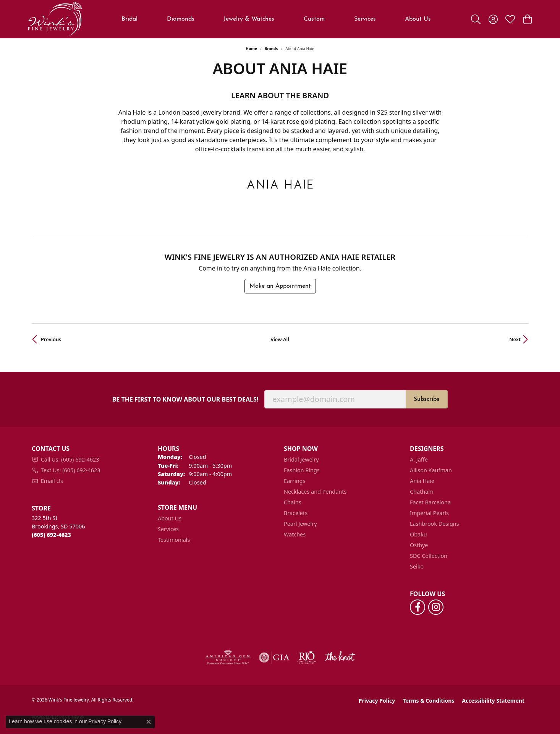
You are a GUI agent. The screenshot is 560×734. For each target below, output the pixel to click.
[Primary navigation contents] (276, 19)
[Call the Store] (51, 535)
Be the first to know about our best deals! (185, 399)
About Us (170, 518)
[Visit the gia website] (274, 658)
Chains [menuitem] (293, 502)
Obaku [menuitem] (418, 534)
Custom (314, 19)
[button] (476, 19)
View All (280, 339)
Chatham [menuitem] (422, 492)
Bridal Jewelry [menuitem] (301, 459)
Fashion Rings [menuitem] (302, 470)
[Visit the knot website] (340, 658)
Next (515, 339)
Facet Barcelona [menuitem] (430, 502)
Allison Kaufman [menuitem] (431, 470)
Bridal (129, 19)
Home (251, 49)
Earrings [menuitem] (295, 481)
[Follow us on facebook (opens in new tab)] (418, 607)
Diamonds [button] (181, 19)
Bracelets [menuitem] (296, 513)
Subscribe (427, 399)
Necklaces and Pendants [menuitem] (315, 492)
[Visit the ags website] (228, 658)
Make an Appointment (280, 286)
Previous (51, 339)
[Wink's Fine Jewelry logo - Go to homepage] (55, 19)
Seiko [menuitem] (417, 566)
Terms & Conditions (428, 701)
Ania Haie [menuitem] (422, 481)
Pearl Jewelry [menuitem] (300, 524)
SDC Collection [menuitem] (429, 556)
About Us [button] (418, 19)
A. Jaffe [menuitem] (419, 459)
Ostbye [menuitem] (419, 545)
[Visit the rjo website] (307, 658)
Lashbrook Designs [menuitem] (435, 524)
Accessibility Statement (493, 701)
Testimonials (174, 540)
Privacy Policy (377, 701)
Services (365, 19)
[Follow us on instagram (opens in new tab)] (436, 607)
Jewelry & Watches (249, 19)
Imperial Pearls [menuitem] (429, 513)
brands (271, 49)
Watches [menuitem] (295, 534)
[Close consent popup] (149, 722)
